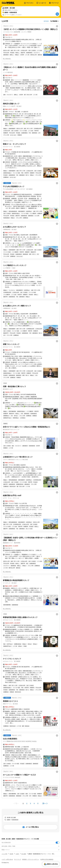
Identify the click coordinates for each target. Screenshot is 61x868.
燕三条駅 (24, 854)
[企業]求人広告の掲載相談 (47, 859)
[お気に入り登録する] (57, 26)
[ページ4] (34, 803)
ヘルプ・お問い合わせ (7, 859)
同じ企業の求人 (7, 59)
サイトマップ (18, 859)
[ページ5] (38, 803)
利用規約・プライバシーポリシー (31, 859)
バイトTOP (4, 854)
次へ (44, 803)
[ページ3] (31, 803)
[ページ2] (27, 803)
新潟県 (11, 854)
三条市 (17, 854)
